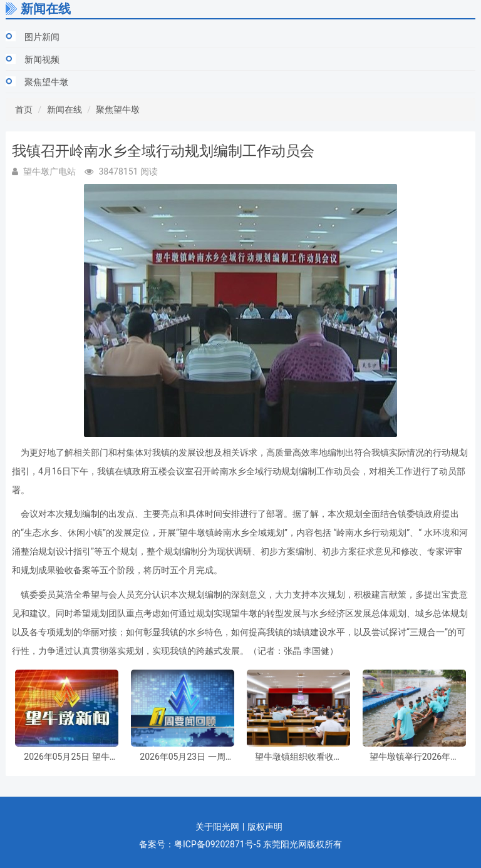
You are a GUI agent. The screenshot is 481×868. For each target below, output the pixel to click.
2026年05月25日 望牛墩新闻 (66, 757)
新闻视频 (42, 59)
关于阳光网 (217, 827)
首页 (24, 110)
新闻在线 (65, 110)
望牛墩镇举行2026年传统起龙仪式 (414, 757)
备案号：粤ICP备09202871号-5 (200, 844)
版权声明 (265, 827)
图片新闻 (42, 37)
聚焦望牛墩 (46, 82)
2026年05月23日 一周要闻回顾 (182, 757)
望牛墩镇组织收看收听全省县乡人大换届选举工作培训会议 (299, 757)
